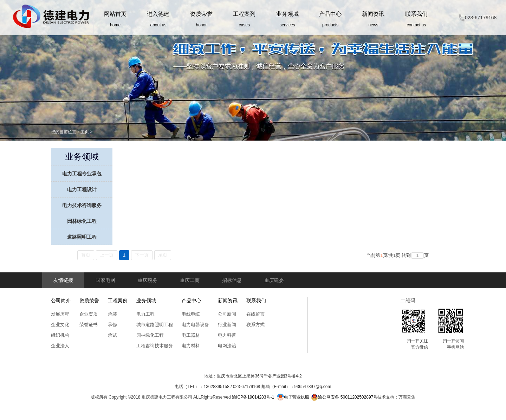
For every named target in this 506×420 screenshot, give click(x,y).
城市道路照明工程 (155, 325)
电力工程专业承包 (82, 174)
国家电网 (105, 280)
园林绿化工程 (82, 221)
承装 (112, 314)
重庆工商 (190, 280)
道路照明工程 (82, 237)
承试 (112, 335)
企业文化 (60, 325)
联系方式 (255, 325)
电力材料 (191, 346)
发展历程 (60, 314)
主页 (85, 132)
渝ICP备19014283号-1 (253, 397)
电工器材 (191, 335)
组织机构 (60, 335)
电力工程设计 (82, 189)
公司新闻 (227, 314)
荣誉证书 (89, 325)
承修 (112, 325)
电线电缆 (191, 314)
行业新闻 (227, 325)
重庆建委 (274, 280)
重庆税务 (148, 280)
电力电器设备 (195, 325)
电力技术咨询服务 (82, 205)
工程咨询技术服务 (155, 346)
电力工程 (145, 314)
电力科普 (227, 335)
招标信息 (232, 280)
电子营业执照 (293, 397)
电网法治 (227, 346)
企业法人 (60, 346)
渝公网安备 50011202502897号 (344, 397)
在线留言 (255, 314)
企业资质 (89, 314)
